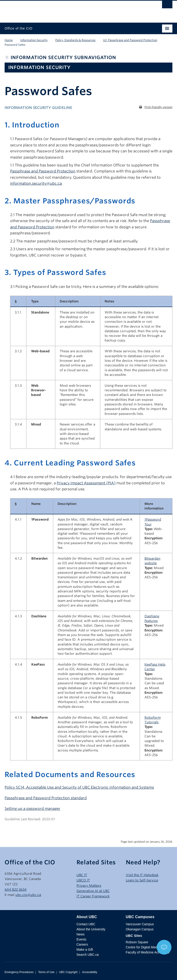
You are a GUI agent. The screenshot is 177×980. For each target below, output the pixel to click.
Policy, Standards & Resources (75, 40)
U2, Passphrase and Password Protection (130, 40)
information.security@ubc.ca (36, 183)
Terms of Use (46, 972)
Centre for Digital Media (143, 947)
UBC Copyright (68, 972)
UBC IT (82, 875)
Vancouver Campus (140, 924)
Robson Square (137, 942)
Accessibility (90, 972)
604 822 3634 (16, 890)
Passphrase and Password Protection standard (46, 798)
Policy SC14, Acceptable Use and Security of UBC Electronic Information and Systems (79, 787)
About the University (91, 929)
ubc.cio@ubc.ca (28, 895)
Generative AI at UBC (93, 891)
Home (9, 40)
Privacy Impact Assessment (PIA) (86, 483)
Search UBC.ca (88, 955)
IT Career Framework (93, 896)
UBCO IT (83, 880)
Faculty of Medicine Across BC (148, 952)
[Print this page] (156, 107)
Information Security (34, 40)
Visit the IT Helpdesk (142, 875)
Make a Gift (85, 950)
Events (81, 939)
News (81, 934)
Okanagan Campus (140, 929)
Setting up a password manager (32, 809)
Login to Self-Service (142, 880)
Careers (82, 944)
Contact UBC (86, 924)
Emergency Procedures (19, 972)
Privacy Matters (89, 886)
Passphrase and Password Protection (43, 171)
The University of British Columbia (63, 9)
